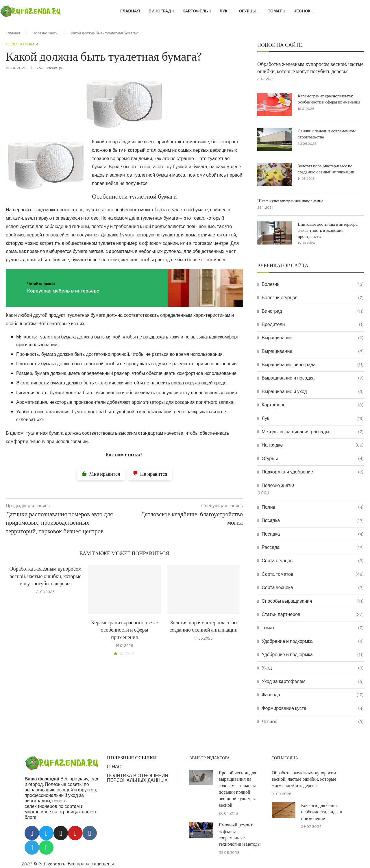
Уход (313, 668)
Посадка (313, 521)
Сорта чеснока (313, 588)
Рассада (313, 547)
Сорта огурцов (313, 561)
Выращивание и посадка (313, 378)
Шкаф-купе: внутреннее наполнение (290, 201)
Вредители (313, 325)
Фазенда (313, 695)
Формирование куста (313, 708)
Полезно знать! (45, 33)
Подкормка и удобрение (313, 472)
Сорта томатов (313, 574)
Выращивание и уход (313, 392)
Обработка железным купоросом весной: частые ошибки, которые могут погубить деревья (45, 576)
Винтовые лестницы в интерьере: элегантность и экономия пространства (328, 231)
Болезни (313, 284)
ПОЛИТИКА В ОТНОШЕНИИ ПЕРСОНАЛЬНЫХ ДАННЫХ (138, 778)
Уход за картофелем (313, 682)
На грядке (313, 445)
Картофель (195, 11)
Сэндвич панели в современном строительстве (327, 134)
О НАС (114, 767)
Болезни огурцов (313, 298)
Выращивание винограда (313, 365)
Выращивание (313, 338)
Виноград (160, 11)
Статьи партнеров (313, 615)
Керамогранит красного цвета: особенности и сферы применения (124, 630)
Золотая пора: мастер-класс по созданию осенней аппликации (326, 169)
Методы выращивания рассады (313, 432)
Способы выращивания (313, 601)
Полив (313, 507)
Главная (130, 11)
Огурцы (248, 11)
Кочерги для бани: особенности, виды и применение (322, 812)
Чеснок (302, 11)
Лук (223, 11)
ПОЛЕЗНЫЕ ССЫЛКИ (132, 758)
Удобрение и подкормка (313, 641)
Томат (275, 11)
